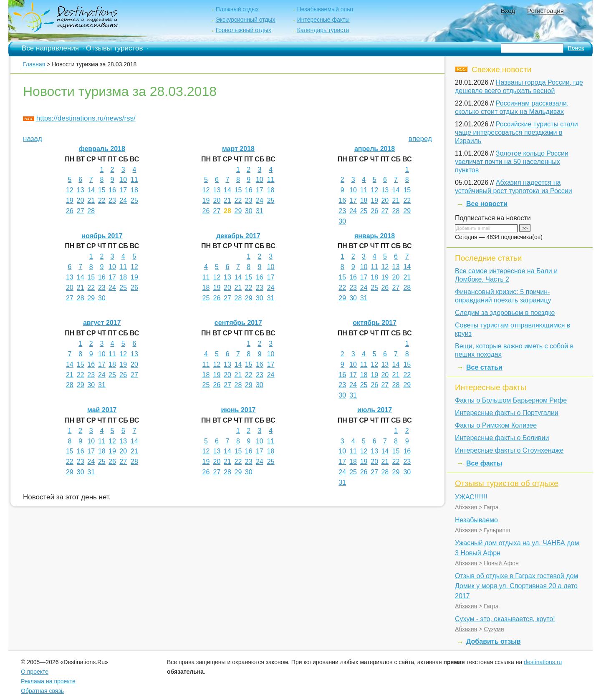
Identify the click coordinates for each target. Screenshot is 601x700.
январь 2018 (375, 236)
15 (102, 190)
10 (123, 180)
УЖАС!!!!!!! (471, 497)
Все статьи (484, 367)
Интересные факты (323, 20)
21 (91, 200)
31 (260, 211)
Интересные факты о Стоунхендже (509, 450)
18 (134, 190)
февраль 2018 (102, 149)
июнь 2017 (238, 410)
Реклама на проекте (48, 681)
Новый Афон (501, 563)
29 (238, 211)
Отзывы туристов (115, 48)
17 (123, 190)
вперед (420, 139)
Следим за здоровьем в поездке (505, 313)
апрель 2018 (375, 149)
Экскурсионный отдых (246, 20)
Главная (34, 64)
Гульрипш (497, 530)
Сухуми (494, 629)
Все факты (484, 463)
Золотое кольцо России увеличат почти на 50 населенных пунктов (512, 162)
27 (81, 211)
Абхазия (466, 507)
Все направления (50, 48)
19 (70, 200)
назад (33, 139)
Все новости (487, 204)
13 (81, 190)
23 (112, 200)
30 (249, 211)
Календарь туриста (323, 30)
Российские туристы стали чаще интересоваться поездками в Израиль (516, 132)
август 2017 (102, 323)
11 (134, 180)
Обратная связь (42, 691)
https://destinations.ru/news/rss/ (86, 118)
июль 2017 (375, 410)
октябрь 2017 (374, 323)
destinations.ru (543, 662)
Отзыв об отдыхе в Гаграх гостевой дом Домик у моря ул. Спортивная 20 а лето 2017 (516, 586)
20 (81, 200)
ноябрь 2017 (102, 236)
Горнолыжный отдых (244, 30)
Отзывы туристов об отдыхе (507, 483)
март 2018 (238, 149)
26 (70, 211)
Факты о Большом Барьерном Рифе (511, 400)
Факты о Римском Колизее (496, 425)
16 (112, 190)
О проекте (35, 672)
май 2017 (102, 410)
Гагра (491, 507)
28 (91, 211)
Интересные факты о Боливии (502, 438)
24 (123, 200)
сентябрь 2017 (238, 323)
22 (102, 200)
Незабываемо (476, 520)
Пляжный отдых (237, 9)
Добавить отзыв (494, 641)
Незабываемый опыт (326, 9)
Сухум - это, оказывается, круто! (505, 619)
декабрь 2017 (238, 236)
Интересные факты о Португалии (507, 413)
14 (91, 190)
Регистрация (545, 11)
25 (134, 200)
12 (70, 190)
